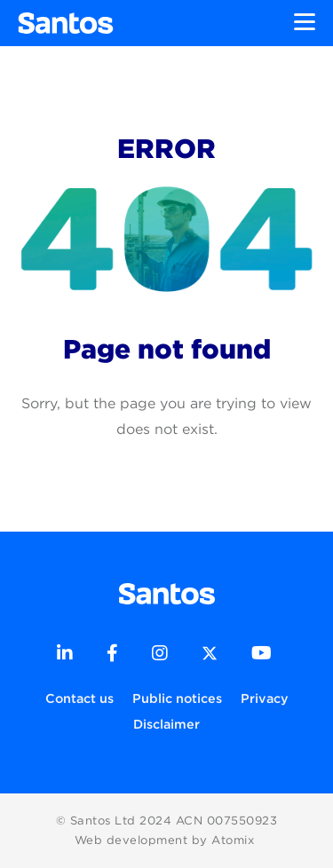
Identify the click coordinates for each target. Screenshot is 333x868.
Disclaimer (166, 724)
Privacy (265, 698)
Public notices (177, 698)
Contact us (79, 698)
